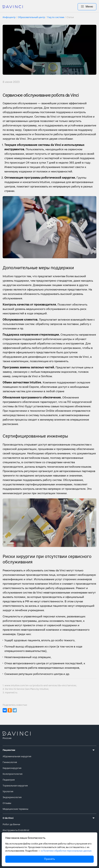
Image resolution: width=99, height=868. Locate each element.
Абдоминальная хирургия (17, 757)
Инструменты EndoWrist (16, 830)
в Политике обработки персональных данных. (67, 851)
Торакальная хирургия (15, 786)
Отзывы (7, 803)
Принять (49, 859)
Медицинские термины (15, 809)
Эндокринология (12, 797)
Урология (8, 792)
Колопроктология (13, 774)
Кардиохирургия (12, 768)
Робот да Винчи (11, 825)
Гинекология (10, 762)
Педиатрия (9, 780)
